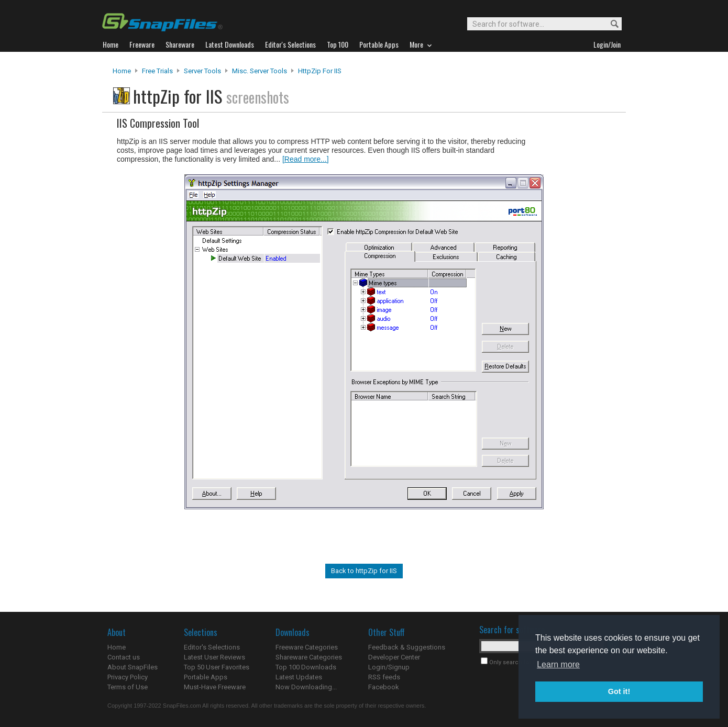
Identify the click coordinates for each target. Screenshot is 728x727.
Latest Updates (299, 677)
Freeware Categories (307, 647)
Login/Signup (389, 667)
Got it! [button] (619, 691)
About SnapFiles (133, 667)
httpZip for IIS (320, 71)
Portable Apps (206, 677)
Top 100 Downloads (306, 667)
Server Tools (202, 71)
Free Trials (157, 71)
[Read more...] (306, 159)
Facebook (384, 687)
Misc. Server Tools (260, 71)
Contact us (124, 657)
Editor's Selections (212, 647)
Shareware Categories (309, 657)
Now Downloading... (306, 687)
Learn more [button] (558, 664)
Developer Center (394, 657)
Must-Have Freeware (215, 687)
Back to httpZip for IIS (364, 571)
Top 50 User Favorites (217, 667)
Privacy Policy (128, 677)
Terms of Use (128, 687)
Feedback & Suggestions (407, 647)
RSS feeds (384, 677)
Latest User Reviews (214, 657)
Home (122, 71)
